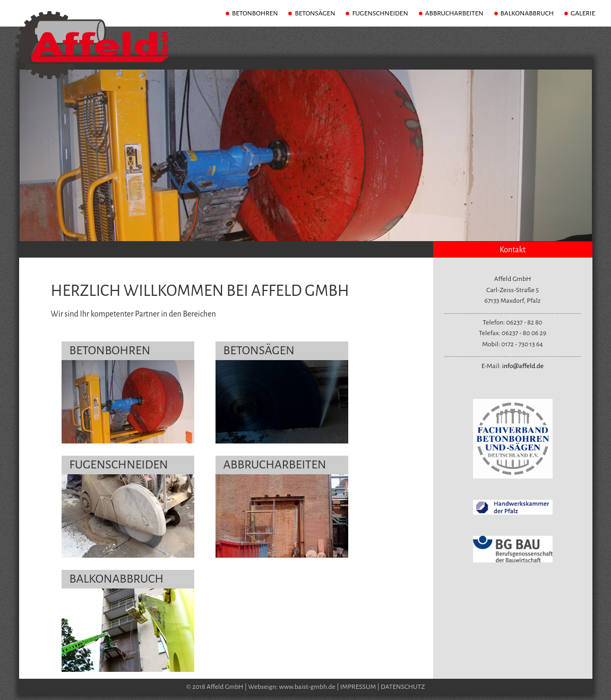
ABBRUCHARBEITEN (454, 13)
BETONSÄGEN (315, 13)
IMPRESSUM (358, 687)
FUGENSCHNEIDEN (380, 13)
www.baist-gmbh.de (307, 687)
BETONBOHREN (255, 13)
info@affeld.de (523, 366)
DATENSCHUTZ (403, 687)
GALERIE (583, 13)
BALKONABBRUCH (527, 13)
